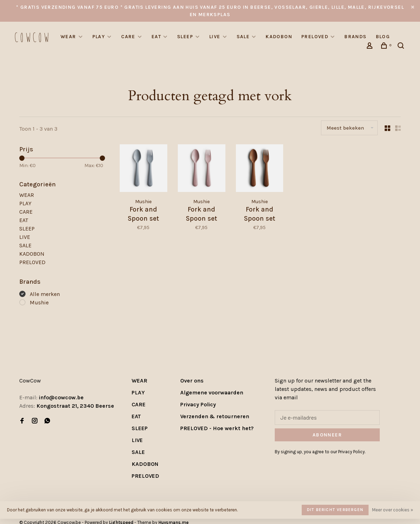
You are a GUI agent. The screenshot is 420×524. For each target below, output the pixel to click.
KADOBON (279, 37)
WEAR (68, 37)
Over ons (192, 381)
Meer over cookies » (393, 510)
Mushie (39, 302)
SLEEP (185, 37)
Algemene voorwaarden (212, 392)
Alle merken (45, 294)
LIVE (215, 37)
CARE (128, 37)
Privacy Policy (198, 404)
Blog (383, 37)
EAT (156, 37)
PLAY (99, 37)
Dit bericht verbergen (335, 510)
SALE (243, 37)
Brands (355, 37)
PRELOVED (315, 37)
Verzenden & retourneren (215, 416)
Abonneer (327, 435)
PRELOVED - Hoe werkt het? (217, 428)
